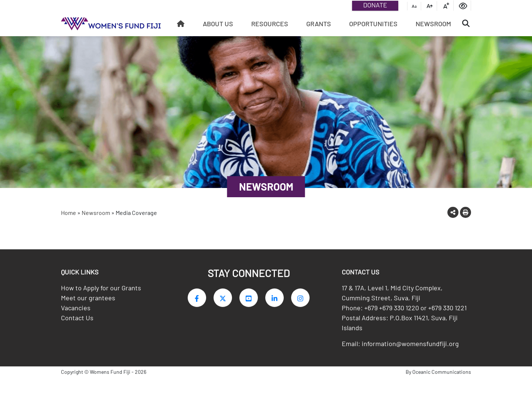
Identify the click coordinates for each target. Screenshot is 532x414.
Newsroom (433, 24)
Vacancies (76, 310)
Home (69, 213)
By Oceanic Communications (438, 374)
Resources (270, 24)
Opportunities (373, 24)
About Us (218, 24)
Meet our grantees (88, 300)
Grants (319, 24)
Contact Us (77, 320)
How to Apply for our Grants (101, 290)
